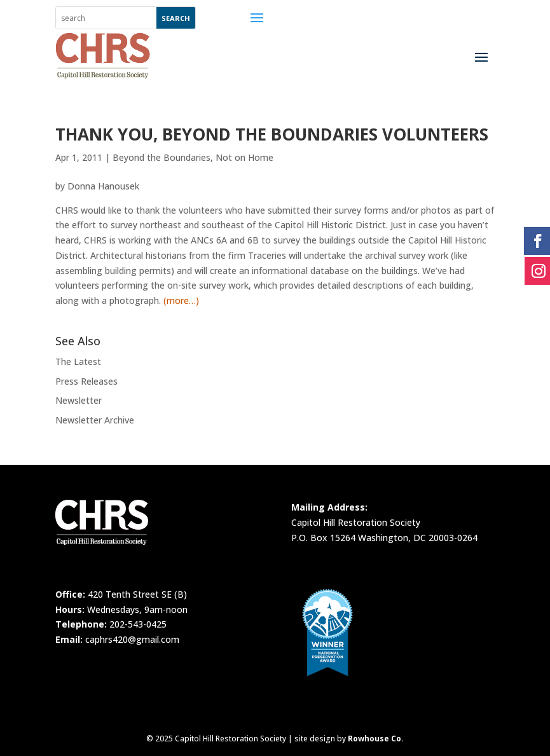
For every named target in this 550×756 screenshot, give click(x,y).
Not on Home (244, 157)
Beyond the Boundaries (162, 157)
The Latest (78, 361)
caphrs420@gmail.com (132, 639)
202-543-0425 (138, 624)
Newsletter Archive (95, 420)
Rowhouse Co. (376, 739)
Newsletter (79, 400)
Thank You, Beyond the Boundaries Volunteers (272, 134)
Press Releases (86, 381)
